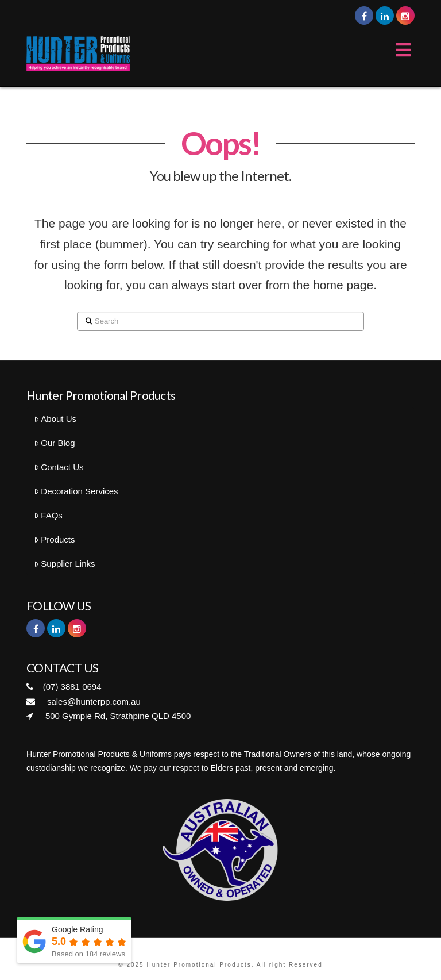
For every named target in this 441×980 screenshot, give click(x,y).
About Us (55, 419)
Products (55, 539)
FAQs (48, 515)
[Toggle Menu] (398, 50)
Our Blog (55, 443)
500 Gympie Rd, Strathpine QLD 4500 (109, 716)
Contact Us (59, 467)
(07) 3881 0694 (64, 687)
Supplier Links (65, 564)
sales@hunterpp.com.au (84, 702)
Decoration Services (76, 491)
